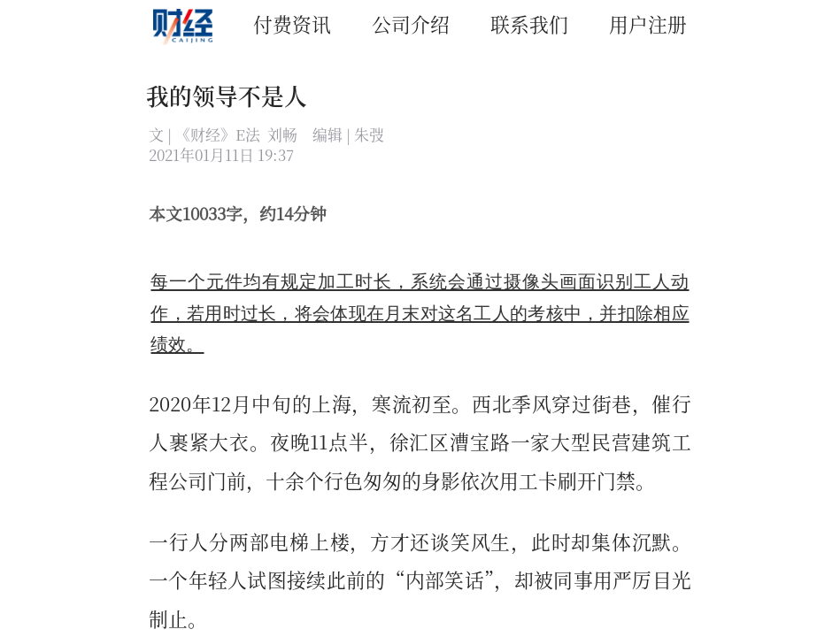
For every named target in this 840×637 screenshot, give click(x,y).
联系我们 (529, 23)
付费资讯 (292, 23)
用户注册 (648, 23)
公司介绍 (411, 23)
